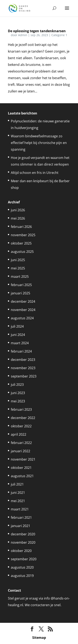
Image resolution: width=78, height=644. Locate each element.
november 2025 (23, 235)
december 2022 (23, 418)
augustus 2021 (22, 476)
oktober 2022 (21, 426)
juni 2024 (18, 335)
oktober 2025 (21, 243)
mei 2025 (18, 268)
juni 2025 (18, 260)
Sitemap (39, 638)
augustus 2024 (22, 318)
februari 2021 (21, 517)
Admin (23, 35)
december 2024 (23, 301)
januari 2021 (20, 526)
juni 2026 (18, 210)
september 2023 (24, 376)
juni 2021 (18, 493)
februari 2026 (21, 227)
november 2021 (23, 459)
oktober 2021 (21, 468)
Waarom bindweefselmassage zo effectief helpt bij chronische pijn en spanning (39, 143)
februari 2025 (21, 285)
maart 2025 (20, 277)
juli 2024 (17, 326)
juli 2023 (17, 385)
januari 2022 (20, 451)
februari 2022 (21, 443)
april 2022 (19, 434)
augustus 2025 (22, 252)
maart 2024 (20, 343)
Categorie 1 (59, 35)
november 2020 (23, 542)
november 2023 (23, 368)
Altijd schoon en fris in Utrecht (35, 173)
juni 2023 (18, 393)
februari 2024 (21, 351)
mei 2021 (18, 501)
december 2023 (23, 360)
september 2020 (24, 559)
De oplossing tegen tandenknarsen (37, 31)
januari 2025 (20, 293)
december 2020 (23, 534)
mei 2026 (18, 218)
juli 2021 (17, 484)
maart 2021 (20, 509)
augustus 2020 (22, 567)
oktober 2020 (21, 551)
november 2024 (23, 310)
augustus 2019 (22, 576)
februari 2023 (21, 409)
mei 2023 (18, 401)
